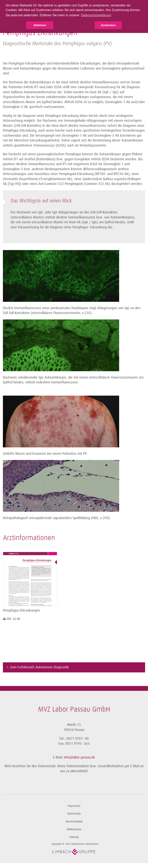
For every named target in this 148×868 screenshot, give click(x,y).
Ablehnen (40, 25)
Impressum (74, 806)
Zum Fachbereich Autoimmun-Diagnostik (40, 667)
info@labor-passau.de (79, 757)
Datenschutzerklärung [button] (96, 15)
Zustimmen (108, 25)
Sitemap (74, 837)
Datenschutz (74, 814)
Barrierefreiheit (74, 822)
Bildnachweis (74, 829)
